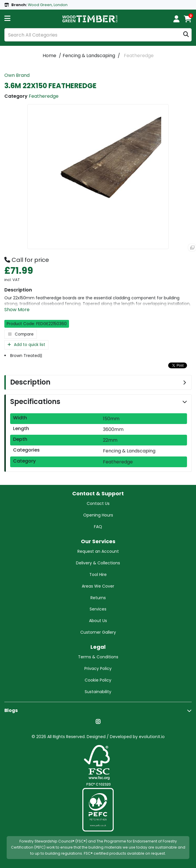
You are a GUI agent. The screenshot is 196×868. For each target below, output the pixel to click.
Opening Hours (98, 515)
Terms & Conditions (98, 657)
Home (49, 56)
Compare (21, 334)
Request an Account (98, 551)
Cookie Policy (98, 680)
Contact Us (98, 503)
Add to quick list (26, 345)
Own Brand (17, 75)
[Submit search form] (186, 35)
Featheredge (139, 56)
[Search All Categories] (98, 35)
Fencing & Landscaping (89, 56)
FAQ (98, 527)
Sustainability (98, 692)
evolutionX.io (152, 737)
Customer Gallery (98, 632)
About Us (98, 621)
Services (98, 609)
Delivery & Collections (98, 563)
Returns (98, 598)
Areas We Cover (98, 586)
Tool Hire (98, 575)
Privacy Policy (98, 668)
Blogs (11, 710)
